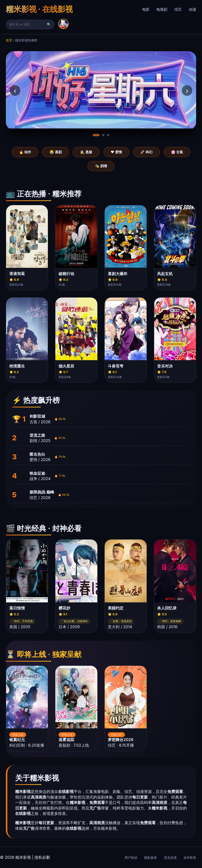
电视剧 (162, 9)
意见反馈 (170, 858)
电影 (146, 9)
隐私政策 (151, 858)
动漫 (192, 9)
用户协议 (131, 858)
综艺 (178, 9)
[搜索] (28, 25)
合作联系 (190, 858)
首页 (9, 40)
